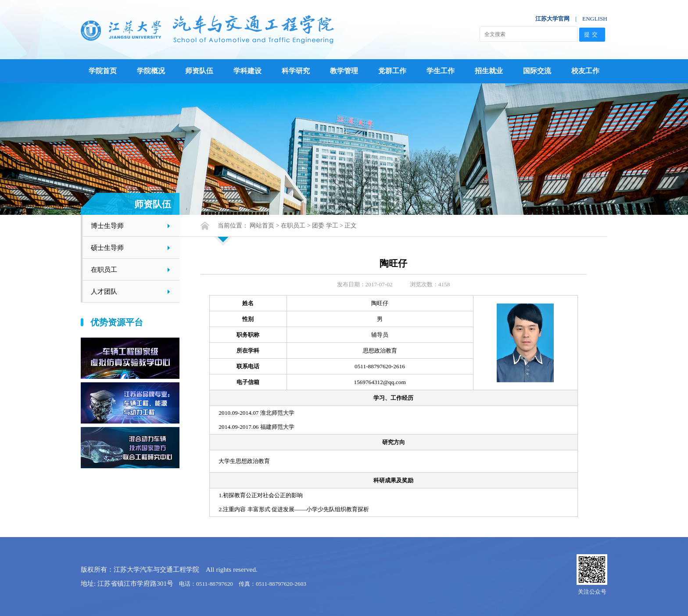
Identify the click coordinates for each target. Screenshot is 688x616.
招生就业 (489, 71)
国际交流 (537, 71)
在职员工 (104, 269)
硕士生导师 (107, 247)
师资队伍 (199, 71)
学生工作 (441, 71)
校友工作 (585, 71)
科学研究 (296, 71)
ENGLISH (595, 19)
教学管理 (344, 71)
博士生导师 (107, 226)
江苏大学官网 (552, 19)
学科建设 (247, 71)
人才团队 (104, 291)
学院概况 (151, 71)
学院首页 (103, 71)
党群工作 (392, 71)
